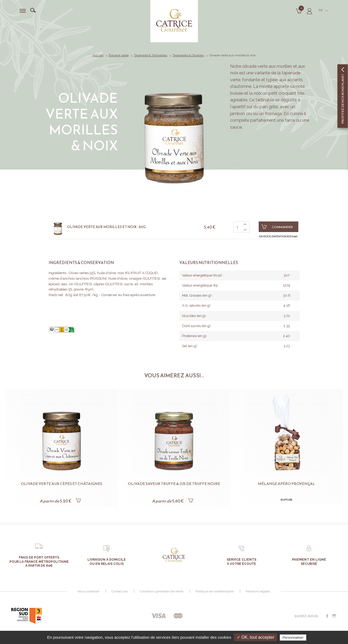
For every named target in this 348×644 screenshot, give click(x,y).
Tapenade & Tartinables (151, 55)
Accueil (98, 55)
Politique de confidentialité (215, 591)
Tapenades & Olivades (188, 55)
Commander (277, 227)
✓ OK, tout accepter (256, 637)
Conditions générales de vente (162, 591)
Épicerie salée (119, 55)
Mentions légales (258, 591)
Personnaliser (293, 638)
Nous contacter (89, 591)
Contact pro (120, 591)
